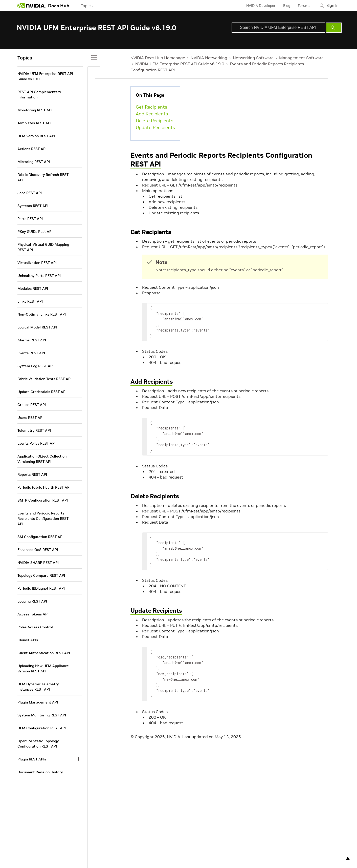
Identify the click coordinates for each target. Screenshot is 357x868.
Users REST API (30, 418)
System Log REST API (36, 366)
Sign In (331, 6)
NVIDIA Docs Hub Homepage (158, 58)
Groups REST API (32, 405)
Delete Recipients (154, 121)
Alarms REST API (32, 340)
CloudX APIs (28, 640)
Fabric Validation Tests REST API (44, 379)
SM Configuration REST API (40, 537)
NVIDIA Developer (258, 6)
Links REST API (30, 301)
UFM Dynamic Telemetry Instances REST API (38, 687)
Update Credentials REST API (42, 392)
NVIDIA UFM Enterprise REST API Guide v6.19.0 (180, 64)
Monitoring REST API (35, 110)
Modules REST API (33, 288)
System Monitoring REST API (42, 715)
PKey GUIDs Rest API (35, 232)
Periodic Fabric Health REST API (44, 487)
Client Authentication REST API (44, 653)
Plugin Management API (38, 702)
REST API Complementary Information (39, 95)
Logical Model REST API (37, 327)
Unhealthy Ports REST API (39, 276)
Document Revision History (40, 772)
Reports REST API (32, 474)
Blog (283, 6)
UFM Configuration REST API (42, 728)
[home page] (31, 6)
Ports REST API (30, 219)
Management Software (301, 58)
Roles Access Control (35, 627)
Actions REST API (32, 149)
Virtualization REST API (37, 263)
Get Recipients (151, 107)
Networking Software (253, 58)
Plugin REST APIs (32, 759)
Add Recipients (152, 114)
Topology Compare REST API (41, 575)
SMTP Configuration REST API (43, 500)
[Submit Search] (334, 28)
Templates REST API (34, 123)
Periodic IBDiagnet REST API (41, 588)
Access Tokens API (33, 614)
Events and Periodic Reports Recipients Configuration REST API (221, 160)
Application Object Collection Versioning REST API (42, 459)
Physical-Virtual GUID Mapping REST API (43, 247)
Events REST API (31, 353)
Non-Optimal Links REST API (42, 314)
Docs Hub (59, 6)
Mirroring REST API (34, 162)
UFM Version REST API (36, 136)
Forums (301, 6)
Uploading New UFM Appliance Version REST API (43, 668)
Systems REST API (33, 206)
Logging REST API (32, 601)
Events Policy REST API (37, 443)
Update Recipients (155, 127)
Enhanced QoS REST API (38, 550)
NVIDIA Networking (209, 58)
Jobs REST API (30, 193)
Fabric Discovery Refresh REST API (43, 177)
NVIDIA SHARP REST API (38, 563)
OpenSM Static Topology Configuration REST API (38, 744)
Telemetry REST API (34, 430)
